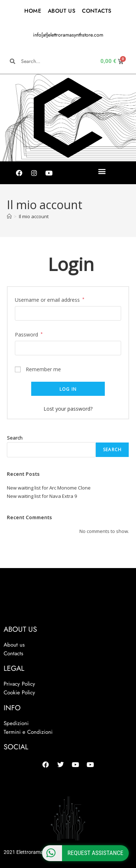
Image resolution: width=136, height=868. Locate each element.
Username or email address (50, 299)
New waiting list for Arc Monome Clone (49, 488)
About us (14, 645)
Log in (68, 389)
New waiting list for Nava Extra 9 (42, 496)
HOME (33, 11)
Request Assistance (83, 853)
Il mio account (34, 216)
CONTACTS (97, 11)
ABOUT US (62, 11)
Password (29, 334)
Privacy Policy (19, 684)
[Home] (9, 216)
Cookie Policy (19, 693)
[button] (102, 171)
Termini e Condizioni (28, 732)
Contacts (13, 653)
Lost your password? (68, 409)
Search (15, 438)
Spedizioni (16, 723)
